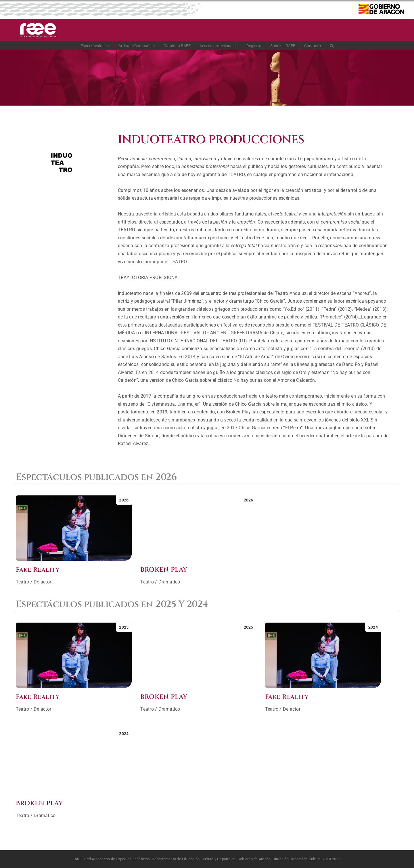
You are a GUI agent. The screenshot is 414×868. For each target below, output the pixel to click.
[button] (332, 46)
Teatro (22, 582)
